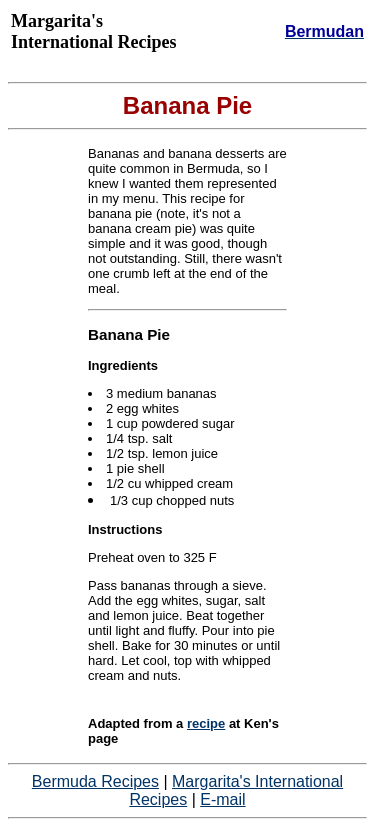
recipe (206, 723)
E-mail (222, 799)
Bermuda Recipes (95, 781)
